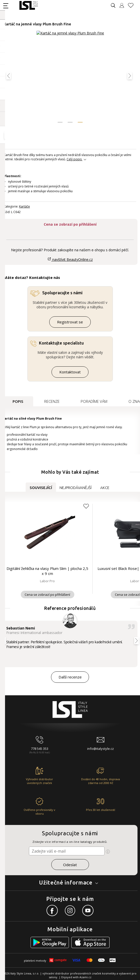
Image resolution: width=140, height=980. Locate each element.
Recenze (52, 401)
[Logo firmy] (29, 5)
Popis (18, 401)
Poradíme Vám (94, 401)
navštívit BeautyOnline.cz (70, 259)
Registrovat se (70, 322)
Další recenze (70, 677)
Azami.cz (85, 977)
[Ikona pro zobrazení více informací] (108, 852)
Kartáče (25, 206)
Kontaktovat (70, 372)
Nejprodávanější (76, 488)
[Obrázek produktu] (70, 78)
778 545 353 (40, 749)
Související (41, 488)
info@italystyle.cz (101, 749)
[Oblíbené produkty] (133, 5)
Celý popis (74, 159)
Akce (105, 488)
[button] (60, 122)
